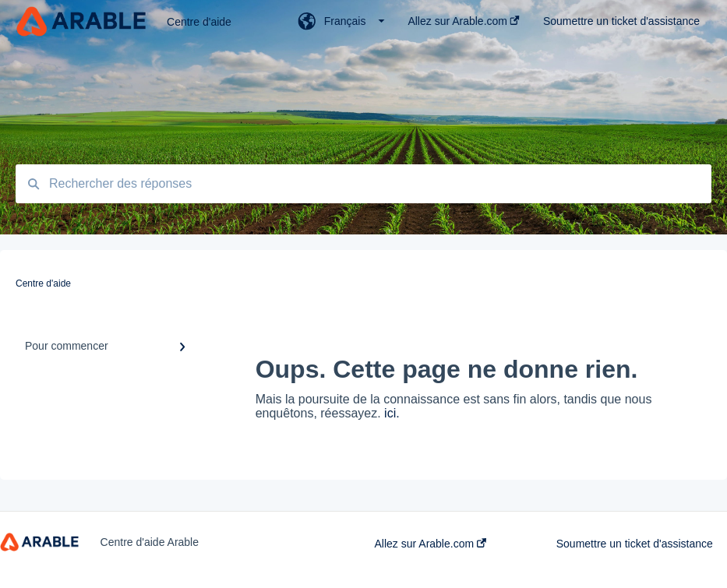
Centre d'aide (199, 22)
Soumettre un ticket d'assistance (635, 544)
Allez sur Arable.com (431, 544)
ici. (392, 413)
